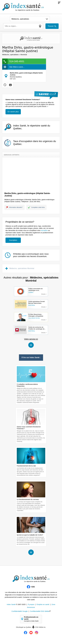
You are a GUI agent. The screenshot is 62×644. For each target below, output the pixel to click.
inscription (44, 230)
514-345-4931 (17, 61)
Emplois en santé (43, 604)
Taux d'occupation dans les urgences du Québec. (35, 143)
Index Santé (11, 604)
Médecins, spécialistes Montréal (22, 268)
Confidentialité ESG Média (40, 611)
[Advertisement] (31, 174)
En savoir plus (13, 112)
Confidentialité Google (20, 611)
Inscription (13, 240)
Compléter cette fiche (38, 207)
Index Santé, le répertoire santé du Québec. (32, 127)
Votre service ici (31, 339)
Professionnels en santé (32, 619)
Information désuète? (16, 207)
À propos (31, 604)
